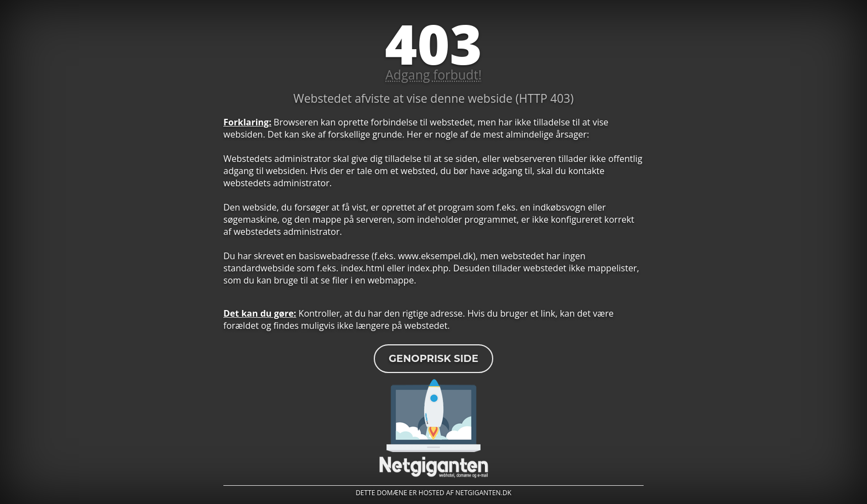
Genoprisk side (433, 359)
